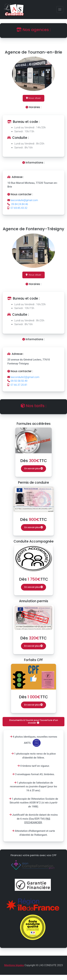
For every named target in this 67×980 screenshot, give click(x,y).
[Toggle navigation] (60, 10)
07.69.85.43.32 (17, 208)
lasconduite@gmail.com (23, 200)
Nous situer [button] (34, 98)
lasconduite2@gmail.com (23, 377)
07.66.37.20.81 (17, 385)
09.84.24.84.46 (18, 204)
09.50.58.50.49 (17, 381)
